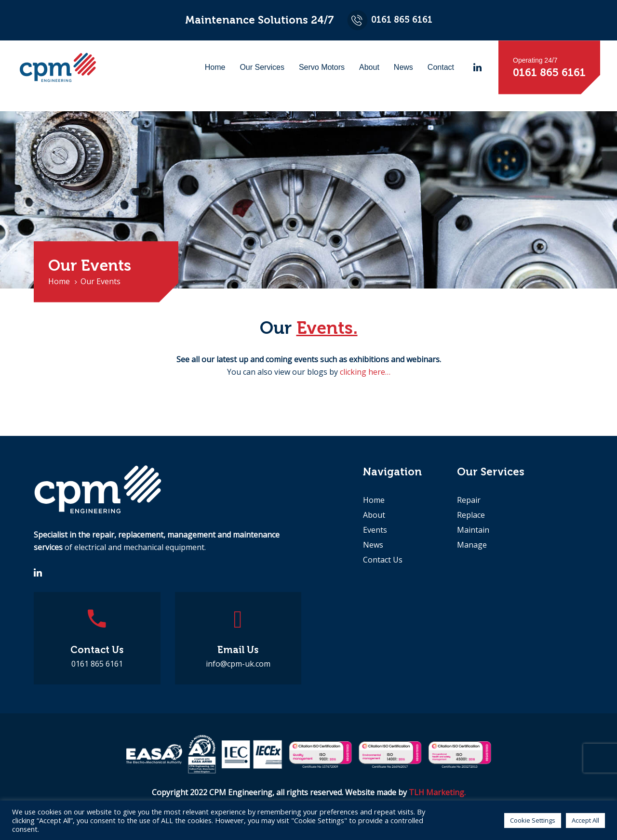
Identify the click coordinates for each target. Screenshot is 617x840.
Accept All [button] (585, 820)
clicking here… (365, 372)
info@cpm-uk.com (238, 664)
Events (375, 530)
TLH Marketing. (437, 792)
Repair (469, 500)
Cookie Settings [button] (533, 820)
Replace (471, 515)
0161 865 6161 (97, 664)
